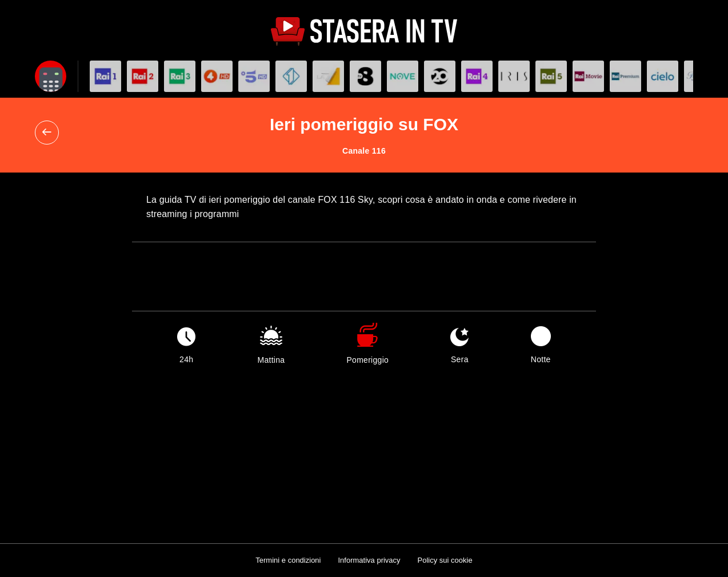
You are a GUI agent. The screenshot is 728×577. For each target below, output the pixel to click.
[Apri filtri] (51, 76)
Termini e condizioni (288, 560)
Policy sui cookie (445, 560)
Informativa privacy (369, 560)
